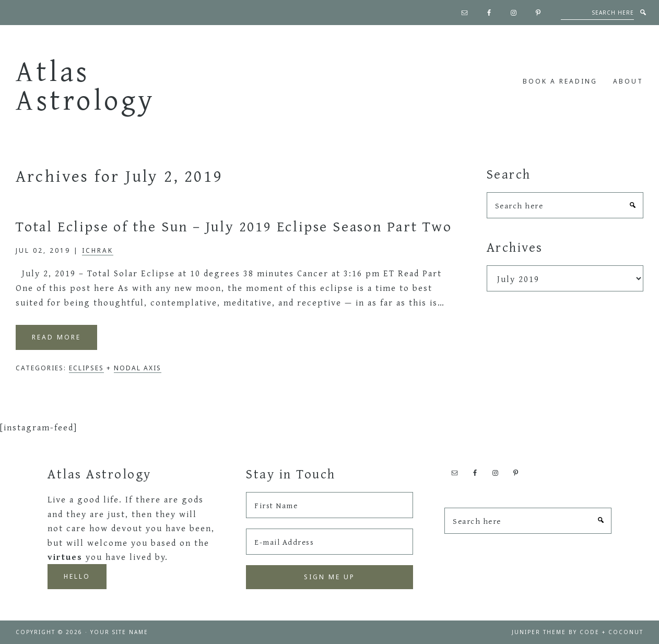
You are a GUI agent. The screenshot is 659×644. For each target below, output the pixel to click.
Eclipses (86, 368)
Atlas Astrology (86, 85)
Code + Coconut (611, 632)
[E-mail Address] (329, 542)
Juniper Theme (539, 632)
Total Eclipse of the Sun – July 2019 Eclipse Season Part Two (234, 226)
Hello (77, 576)
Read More (56, 337)
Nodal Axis (138, 368)
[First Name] (329, 505)
